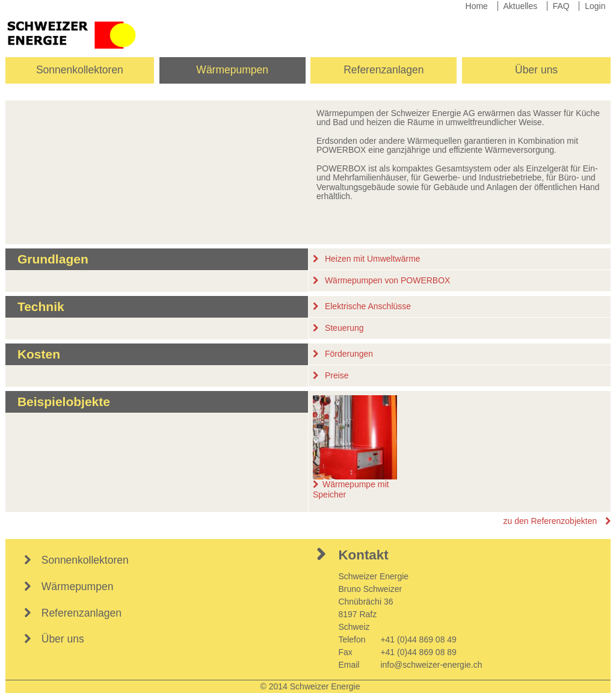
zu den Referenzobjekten (550, 521)
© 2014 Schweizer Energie (310, 686)
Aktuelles (520, 6)
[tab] (308, 259)
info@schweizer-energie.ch (431, 665)
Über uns (536, 70)
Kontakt (363, 555)
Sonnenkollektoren (80, 70)
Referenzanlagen (383, 70)
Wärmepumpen (232, 70)
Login (595, 6)
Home (477, 6)
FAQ (561, 6)
